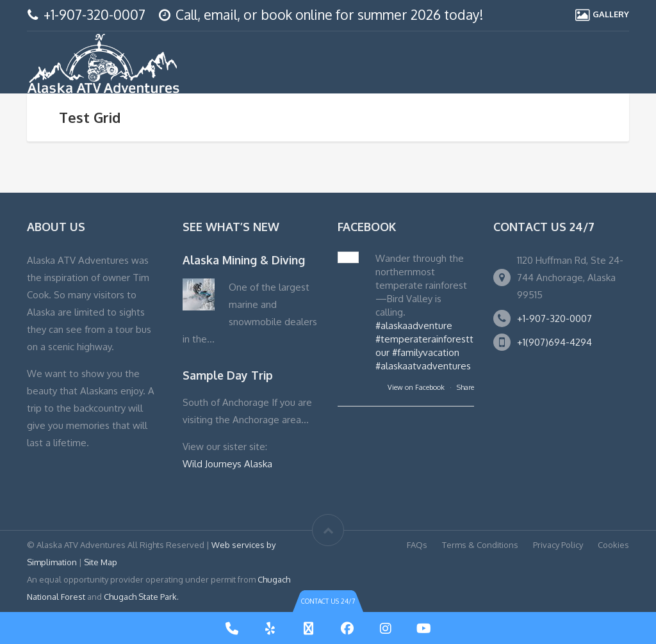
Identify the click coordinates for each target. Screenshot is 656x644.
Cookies (613, 545)
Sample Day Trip (228, 375)
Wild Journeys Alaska (227, 464)
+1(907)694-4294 (554, 342)
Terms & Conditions (480, 545)
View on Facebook (417, 387)
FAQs (417, 545)
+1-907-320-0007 (94, 14)
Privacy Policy (558, 545)
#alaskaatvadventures (423, 366)
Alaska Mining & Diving (244, 260)
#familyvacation (426, 352)
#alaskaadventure (414, 326)
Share (465, 387)
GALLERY (611, 14)
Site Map (101, 562)
